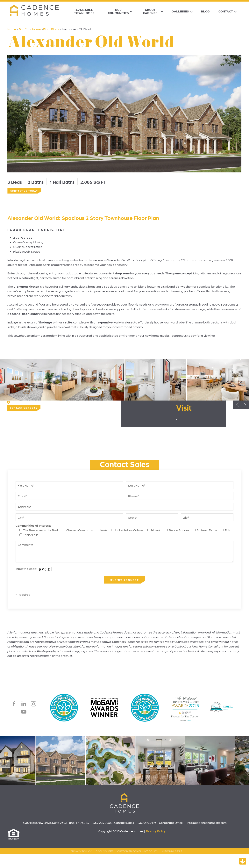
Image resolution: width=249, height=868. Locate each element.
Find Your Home (30, 29)
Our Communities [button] (118, 11)
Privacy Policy (156, 831)
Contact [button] (226, 11)
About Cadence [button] (150, 11)
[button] (31, 380)
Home (12, 29)
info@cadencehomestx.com (207, 823)
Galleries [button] (180, 11)
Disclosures (104, 851)
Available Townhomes (84, 11)
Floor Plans (51, 29)
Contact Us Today (24, 191)
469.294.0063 (102, 823)
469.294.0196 (147, 823)
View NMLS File (172, 851)
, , (11, 403)
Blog (205, 11)
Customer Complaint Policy (138, 851)
